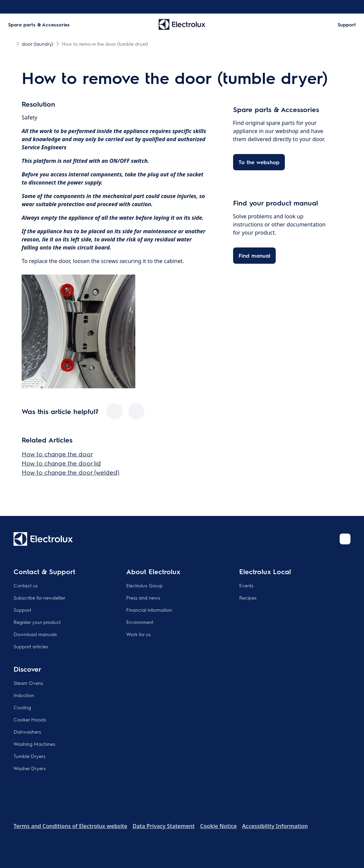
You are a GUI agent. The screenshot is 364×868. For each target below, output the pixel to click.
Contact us (26, 585)
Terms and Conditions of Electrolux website (70, 826)
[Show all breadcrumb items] (11, 43)
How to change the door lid (61, 463)
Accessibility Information (275, 826)
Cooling (22, 707)
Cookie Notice (218, 826)
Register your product (37, 622)
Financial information (149, 610)
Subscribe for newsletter (39, 598)
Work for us (138, 634)
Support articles (31, 646)
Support (22, 610)
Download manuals (35, 634)
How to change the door (57, 454)
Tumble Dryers (29, 756)
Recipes (248, 598)
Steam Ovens (28, 683)
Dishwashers (27, 732)
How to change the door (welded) (71, 472)
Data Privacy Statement (164, 826)
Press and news (143, 598)
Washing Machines (34, 744)
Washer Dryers (30, 768)
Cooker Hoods (30, 719)
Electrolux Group (144, 585)
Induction (24, 695)
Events (246, 585)
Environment (140, 622)
